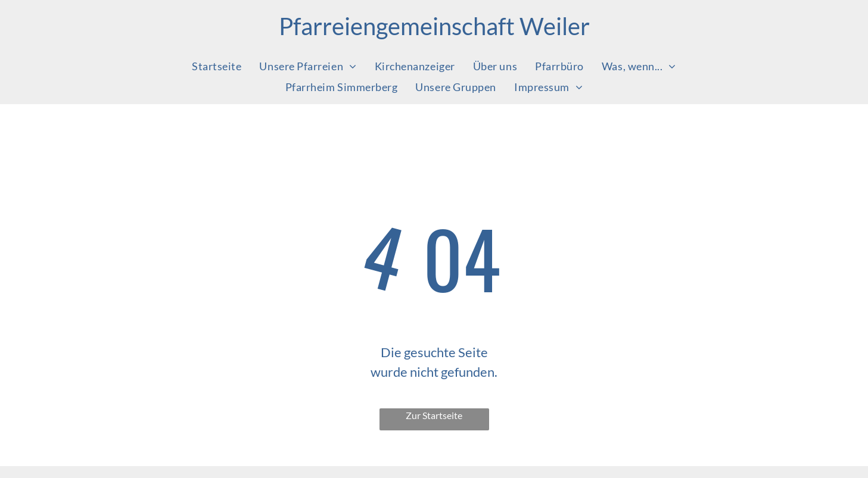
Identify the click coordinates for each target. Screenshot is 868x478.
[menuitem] (217, 66)
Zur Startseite (434, 415)
